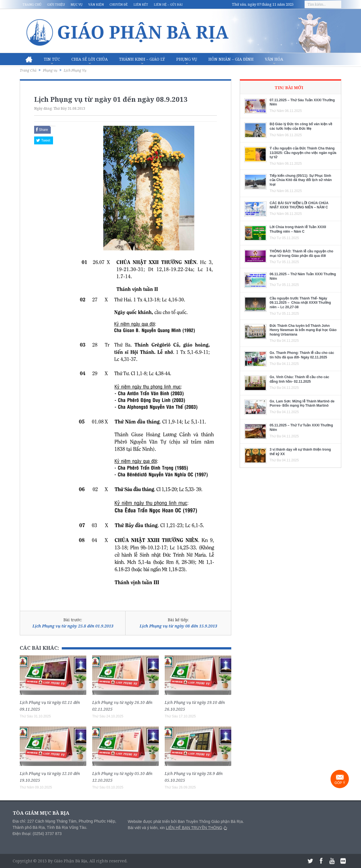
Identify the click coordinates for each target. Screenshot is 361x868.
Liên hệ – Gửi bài (168, 4)
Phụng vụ (187, 59)
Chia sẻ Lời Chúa (90, 59)
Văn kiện (96, 4)
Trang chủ (32, 4)
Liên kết (141, 4)
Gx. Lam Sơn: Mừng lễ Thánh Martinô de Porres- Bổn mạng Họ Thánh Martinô (302, 404)
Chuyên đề (119, 4)
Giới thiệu (56, 4)
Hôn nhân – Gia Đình (231, 59)
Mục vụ (77, 4)
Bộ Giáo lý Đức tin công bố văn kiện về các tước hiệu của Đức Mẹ (301, 126)
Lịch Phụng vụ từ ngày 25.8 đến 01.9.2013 (73, 626)
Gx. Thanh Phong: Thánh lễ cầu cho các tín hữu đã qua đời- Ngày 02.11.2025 (302, 355)
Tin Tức (52, 59)
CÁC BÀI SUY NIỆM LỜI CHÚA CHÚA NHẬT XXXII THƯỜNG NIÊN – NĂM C (299, 205)
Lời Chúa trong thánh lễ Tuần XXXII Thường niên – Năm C (298, 229)
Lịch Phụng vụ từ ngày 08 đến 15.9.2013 (178, 626)
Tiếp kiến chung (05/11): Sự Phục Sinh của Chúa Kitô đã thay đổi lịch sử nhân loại (301, 180)
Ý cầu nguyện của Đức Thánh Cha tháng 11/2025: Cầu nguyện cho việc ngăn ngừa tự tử (303, 153)
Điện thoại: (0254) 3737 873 (37, 834)
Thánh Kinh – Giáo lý (142, 59)
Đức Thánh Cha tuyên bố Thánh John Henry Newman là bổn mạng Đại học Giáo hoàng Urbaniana (303, 330)
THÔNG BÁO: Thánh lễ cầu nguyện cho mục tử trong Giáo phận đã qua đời (301, 254)
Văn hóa (274, 59)
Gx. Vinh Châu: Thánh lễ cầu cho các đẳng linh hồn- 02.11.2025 (299, 379)
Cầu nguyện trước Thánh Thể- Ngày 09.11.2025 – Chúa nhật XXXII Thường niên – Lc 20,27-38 (300, 303)
